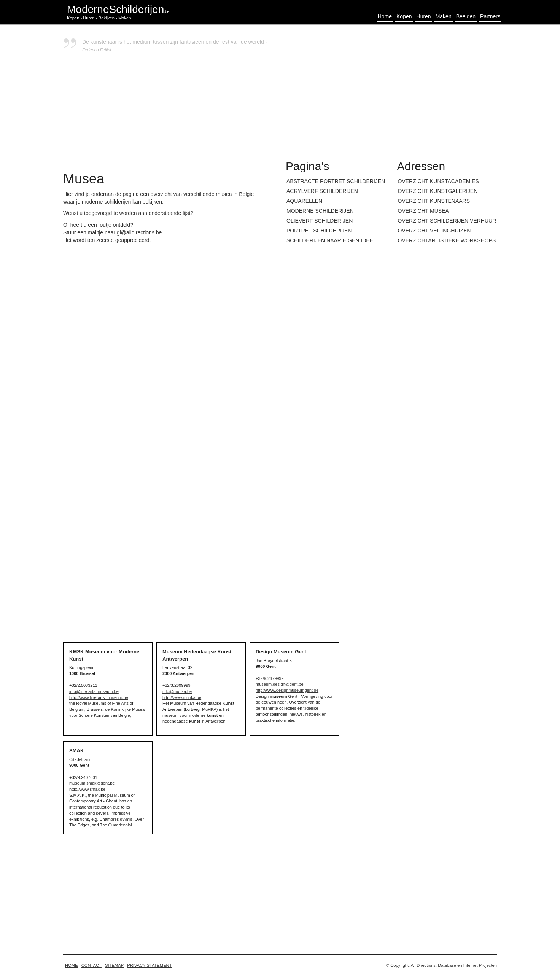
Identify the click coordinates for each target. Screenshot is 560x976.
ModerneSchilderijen (118, 9)
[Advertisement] (391, 91)
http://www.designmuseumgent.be (287, 690)
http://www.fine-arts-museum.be (99, 697)
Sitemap (114, 965)
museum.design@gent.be (280, 684)
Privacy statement (149, 965)
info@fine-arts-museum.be (94, 691)
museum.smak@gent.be (92, 783)
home (72, 965)
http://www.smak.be (87, 789)
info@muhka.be (177, 691)
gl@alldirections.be (139, 232)
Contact (91, 965)
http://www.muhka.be (182, 697)
